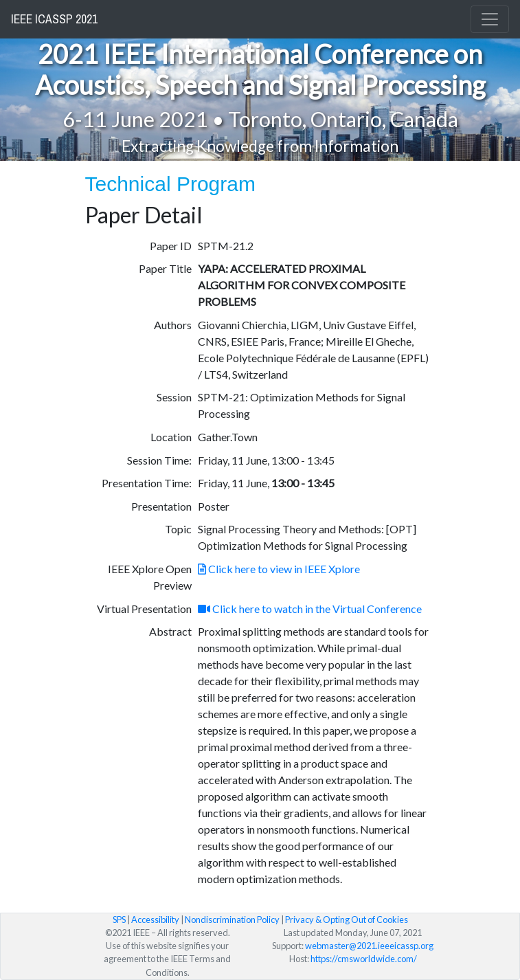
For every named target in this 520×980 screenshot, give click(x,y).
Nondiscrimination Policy (232, 920)
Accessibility (155, 920)
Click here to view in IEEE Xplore (279, 569)
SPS (119, 920)
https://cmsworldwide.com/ (364, 959)
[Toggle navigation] (490, 19)
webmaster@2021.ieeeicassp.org (369, 946)
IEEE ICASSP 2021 (54, 19)
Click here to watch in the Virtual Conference (310, 609)
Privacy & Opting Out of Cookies (347, 920)
